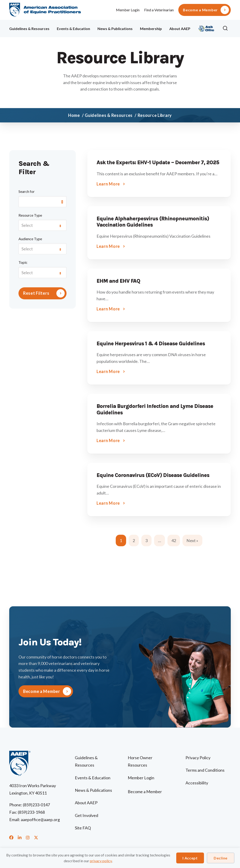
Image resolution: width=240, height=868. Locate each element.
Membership (151, 29)
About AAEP (180, 29)
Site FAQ (83, 828)
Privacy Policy (198, 758)
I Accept (190, 858)
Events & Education (73, 29)
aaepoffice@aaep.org (40, 819)
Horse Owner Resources (140, 761)
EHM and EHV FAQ (118, 281)
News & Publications (115, 29)
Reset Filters (36, 293)
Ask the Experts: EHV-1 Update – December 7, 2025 (158, 162)
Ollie (206, 28)
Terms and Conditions (205, 770)
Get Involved (87, 815)
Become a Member (200, 10)
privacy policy (101, 861)
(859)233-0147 (36, 805)
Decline (221, 858)
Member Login (128, 10)
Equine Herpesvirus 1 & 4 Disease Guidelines (151, 344)
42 (174, 540)
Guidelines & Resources (29, 29)
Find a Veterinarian (159, 10)
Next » (192, 540)
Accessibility (197, 783)
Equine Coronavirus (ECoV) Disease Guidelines (153, 475)
